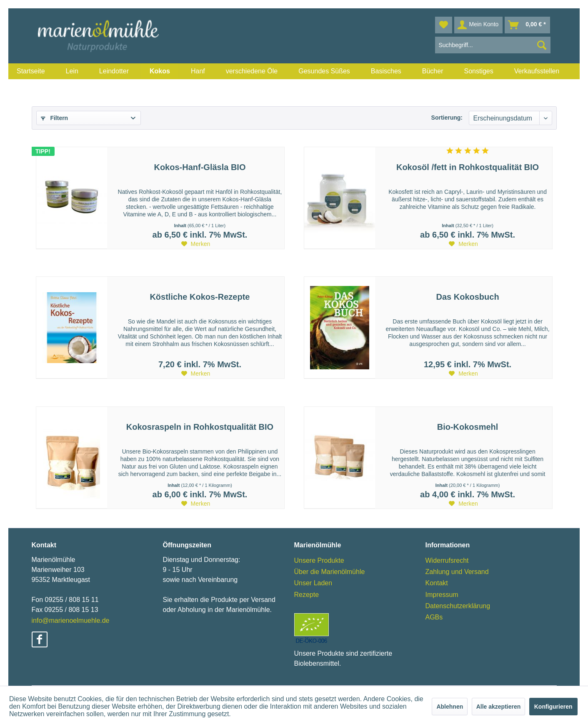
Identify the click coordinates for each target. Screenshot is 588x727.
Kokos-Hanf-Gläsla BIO (200, 167)
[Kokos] (160, 71)
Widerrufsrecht (447, 560)
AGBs (434, 617)
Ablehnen (450, 707)
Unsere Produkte (319, 560)
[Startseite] (31, 71)
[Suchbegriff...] (493, 45)
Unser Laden (313, 583)
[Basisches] (386, 71)
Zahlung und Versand (457, 572)
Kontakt (437, 583)
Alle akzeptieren (499, 707)
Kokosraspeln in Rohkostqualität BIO (200, 427)
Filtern (55, 118)
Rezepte (307, 595)
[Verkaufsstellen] (537, 71)
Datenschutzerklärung (458, 606)
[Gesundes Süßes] (324, 71)
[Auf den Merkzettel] (196, 244)
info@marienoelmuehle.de (71, 620)
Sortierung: (447, 118)
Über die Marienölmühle (330, 572)
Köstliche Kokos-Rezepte (200, 297)
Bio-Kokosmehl (468, 427)
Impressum (442, 595)
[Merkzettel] (444, 25)
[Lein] (72, 71)
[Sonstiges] (478, 71)
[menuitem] (31, 71)
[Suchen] (542, 45)
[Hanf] (198, 71)
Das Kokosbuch (467, 297)
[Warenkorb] (527, 25)
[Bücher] (433, 71)
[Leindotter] (114, 71)
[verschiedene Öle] (252, 71)
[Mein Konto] (479, 25)
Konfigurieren (553, 707)
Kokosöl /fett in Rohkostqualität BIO (468, 167)
